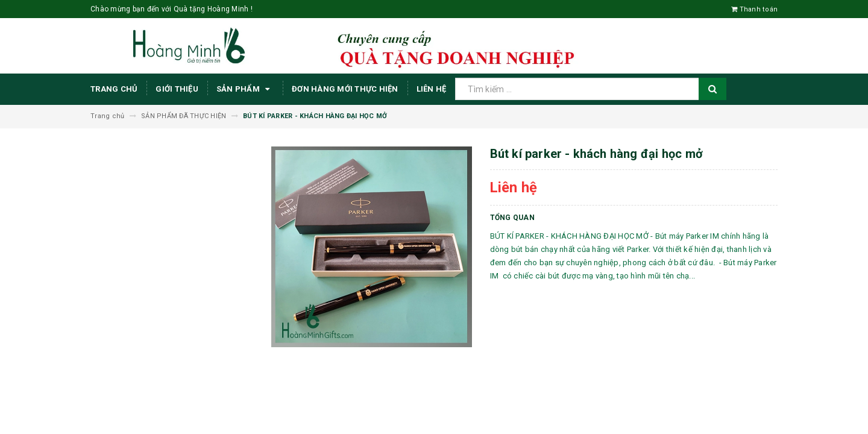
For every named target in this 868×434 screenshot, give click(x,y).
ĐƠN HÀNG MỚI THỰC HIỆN (345, 89)
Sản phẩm (245, 89)
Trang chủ (114, 89)
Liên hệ (432, 89)
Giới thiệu (177, 89)
